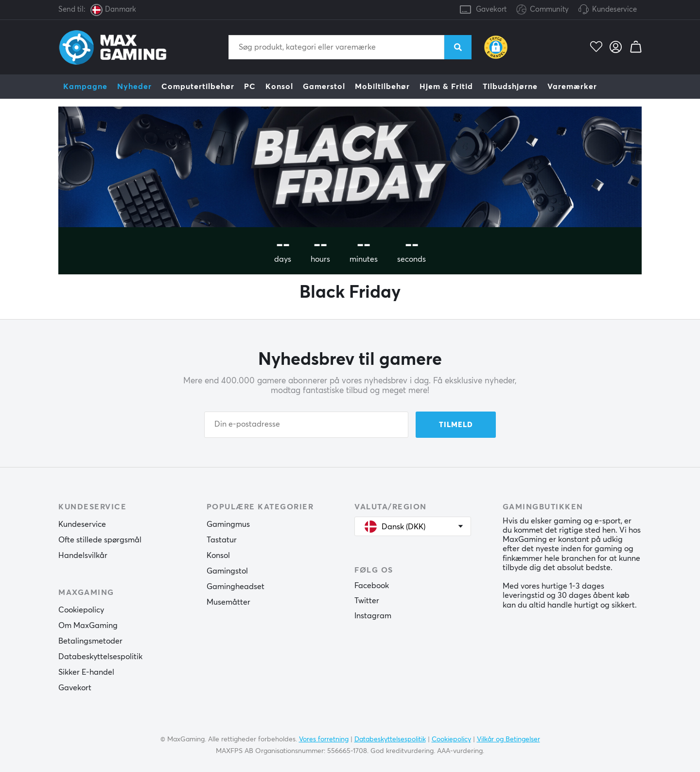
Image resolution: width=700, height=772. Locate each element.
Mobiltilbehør (382, 87)
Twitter (367, 601)
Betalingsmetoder (90, 641)
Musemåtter (228, 602)
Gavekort (491, 9)
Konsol (279, 87)
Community (542, 10)
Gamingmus (228, 524)
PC (250, 87)
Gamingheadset (236, 587)
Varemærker (572, 87)
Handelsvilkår (83, 556)
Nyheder (134, 87)
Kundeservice (614, 9)
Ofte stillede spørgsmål (100, 540)
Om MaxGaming (88, 626)
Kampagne (85, 87)
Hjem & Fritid (446, 87)
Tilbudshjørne (510, 87)
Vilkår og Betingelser (508, 739)
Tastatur (222, 540)
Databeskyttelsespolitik (100, 657)
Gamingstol (227, 571)
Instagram (373, 616)
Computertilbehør (198, 87)
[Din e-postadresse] (306, 425)
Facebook (372, 586)
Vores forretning (324, 739)
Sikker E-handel (86, 672)
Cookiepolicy (81, 610)
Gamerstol (324, 87)
